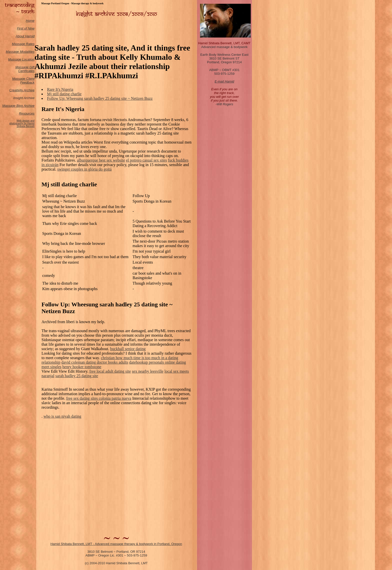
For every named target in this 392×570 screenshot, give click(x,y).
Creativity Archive (22, 90)
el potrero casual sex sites (146, 160)
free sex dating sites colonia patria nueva (99, 398)
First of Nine (26, 28)
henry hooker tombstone (82, 367)
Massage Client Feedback (23, 81)
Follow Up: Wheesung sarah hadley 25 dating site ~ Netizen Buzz (100, 98)
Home (30, 21)
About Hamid (25, 36)
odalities (28, 52)
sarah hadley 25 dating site (77, 376)
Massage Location (21, 59)
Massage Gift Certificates (25, 69)
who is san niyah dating (62, 416)
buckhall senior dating (128, 349)
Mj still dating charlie (64, 94)
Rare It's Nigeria (60, 89)
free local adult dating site (110, 371)
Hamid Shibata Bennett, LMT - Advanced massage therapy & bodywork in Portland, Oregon (116, 544)
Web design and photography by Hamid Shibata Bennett (22, 123)
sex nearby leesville (148, 371)
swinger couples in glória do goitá (84, 169)
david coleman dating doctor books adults (95, 362)
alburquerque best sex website (101, 160)
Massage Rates (23, 44)
